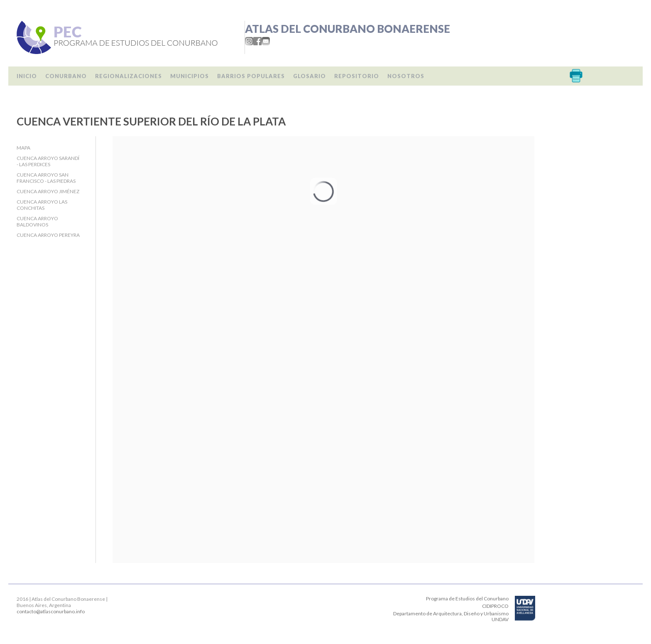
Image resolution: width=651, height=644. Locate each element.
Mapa (23, 148)
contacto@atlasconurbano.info (51, 611)
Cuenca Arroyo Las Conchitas (42, 205)
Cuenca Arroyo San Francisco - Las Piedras (46, 178)
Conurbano (66, 76)
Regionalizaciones (128, 76)
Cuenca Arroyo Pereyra (48, 235)
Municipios (190, 76)
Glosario (310, 76)
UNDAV (500, 619)
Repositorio (357, 76)
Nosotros (406, 76)
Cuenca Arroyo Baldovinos (37, 221)
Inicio (27, 76)
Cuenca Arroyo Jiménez (48, 191)
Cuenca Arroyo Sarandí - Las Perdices (48, 161)
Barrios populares (251, 76)
